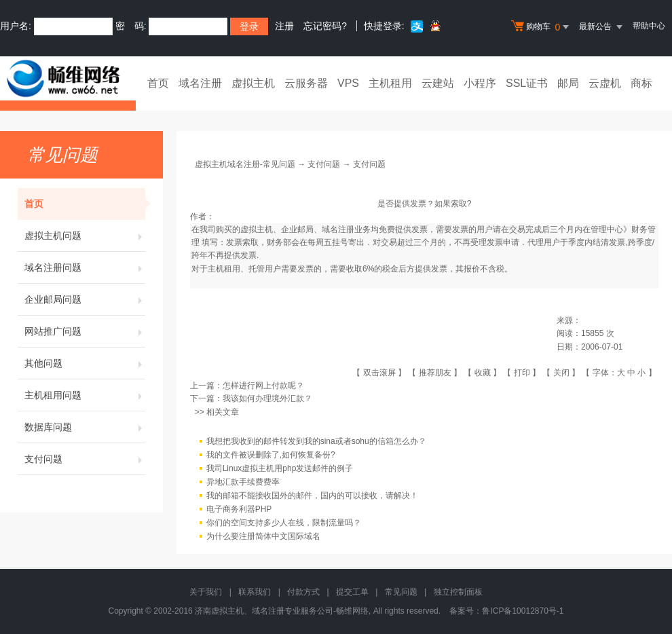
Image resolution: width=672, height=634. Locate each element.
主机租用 (390, 83)
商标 (641, 83)
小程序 (480, 83)
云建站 (438, 83)
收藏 (483, 373)
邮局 (568, 83)
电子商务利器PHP (239, 509)
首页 (158, 83)
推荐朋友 (435, 373)
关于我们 (206, 592)
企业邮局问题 (85, 299)
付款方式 (303, 592)
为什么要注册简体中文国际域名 (263, 536)
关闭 (561, 373)
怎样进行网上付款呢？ (263, 386)
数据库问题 (85, 427)
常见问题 (401, 592)
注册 (284, 26)
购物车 (542, 27)
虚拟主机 (253, 83)
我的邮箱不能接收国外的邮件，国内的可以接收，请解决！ (312, 496)
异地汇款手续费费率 (243, 482)
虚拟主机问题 (85, 236)
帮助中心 (649, 26)
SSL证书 (527, 83)
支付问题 (85, 459)
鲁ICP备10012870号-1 (523, 611)
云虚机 (605, 83)
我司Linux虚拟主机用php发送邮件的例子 (280, 468)
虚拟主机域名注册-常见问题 (245, 164)
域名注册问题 (85, 267)
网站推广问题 (85, 331)
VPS (348, 83)
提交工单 (352, 592)
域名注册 (200, 83)
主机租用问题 (85, 395)
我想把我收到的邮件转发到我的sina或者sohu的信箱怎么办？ (316, 441)
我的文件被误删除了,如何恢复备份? (271, 455)
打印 (522, 373)
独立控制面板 (458, 592)
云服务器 (306, 83)
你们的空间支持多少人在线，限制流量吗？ (284, 523)
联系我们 (255, 592)
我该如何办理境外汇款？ (267, 398)
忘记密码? (325, 26)
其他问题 (85, 363)
